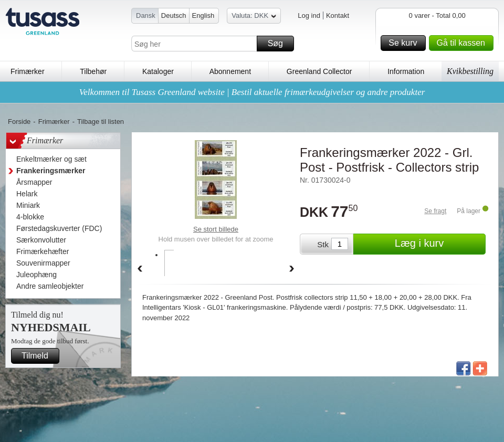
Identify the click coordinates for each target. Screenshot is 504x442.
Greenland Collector (319, 71)
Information (406, 71)
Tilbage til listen (101, 122)
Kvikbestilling (470, 71)
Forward (292, 269)
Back (140, 269)
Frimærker (28, 71)
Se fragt (435, 211)
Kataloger (158, 71)
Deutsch (174, 15)
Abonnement (230, 71)
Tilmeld (39, 356)
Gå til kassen (464, 43)
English (203, 15)
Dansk (146, 15)
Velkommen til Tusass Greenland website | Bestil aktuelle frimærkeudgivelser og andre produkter (252, 92)
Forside (19, 122)
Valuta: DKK (254, 17)
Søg (279, 44)
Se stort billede (216, 229)
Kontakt (338, 15)
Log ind (309, 15)
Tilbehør (93, 71)
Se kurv (405, 43)
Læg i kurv (439, 244)
